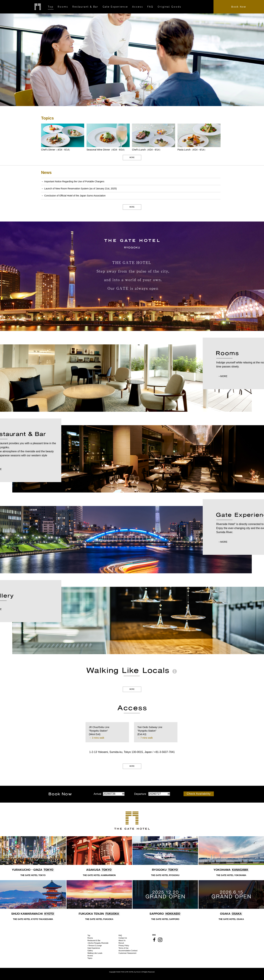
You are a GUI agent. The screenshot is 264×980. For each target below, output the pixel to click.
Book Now (239, 7)
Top (89, 935)
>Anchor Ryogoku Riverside (98, 943)
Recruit (121, 943)
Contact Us (123, 938)
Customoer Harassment (127, 953)
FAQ (120, 935)
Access (90, 956)
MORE (132, 157)
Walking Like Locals (95, 953)
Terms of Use (123, 948)
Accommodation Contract (128, 951)
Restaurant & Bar (94, 941)
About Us (122, 941)
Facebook (154, 940)
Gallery (90, 951)
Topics (90, 958)
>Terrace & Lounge (95, 946)
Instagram (160, 940)
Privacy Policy (124, 946)
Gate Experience (94, 948)
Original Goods (169, 7)
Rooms (90, 938)
